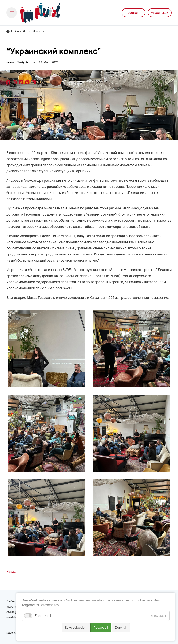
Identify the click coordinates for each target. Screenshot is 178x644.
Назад (11, 572)
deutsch (131, 13)
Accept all (101, 628)
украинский (159, 13)
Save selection (76, 628)
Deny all (121, 628)
